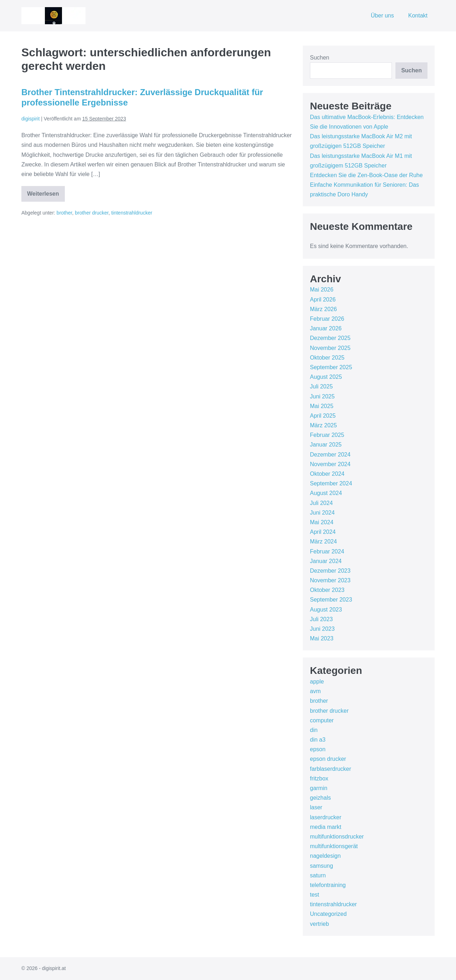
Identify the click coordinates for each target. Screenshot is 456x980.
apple (317, 682)
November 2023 (330, 580)
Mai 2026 (322, 290)
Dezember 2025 (330, 338)
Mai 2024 (322, 522)
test (315, 895)
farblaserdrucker (331, 769)
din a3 (318, 740)
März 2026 (323, 309)
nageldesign (325, 856)
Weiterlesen (46, 196)
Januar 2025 (326, 445)
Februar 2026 (327, 319)
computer (322, 720)
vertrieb (319, 924)
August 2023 (326, 610)
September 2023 (331, 600)
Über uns (382, 16)
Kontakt (418, 16)
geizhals (320, 798)
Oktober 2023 (327, 590)
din (314, 730)
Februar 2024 (327, 551)
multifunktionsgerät (334, 846)
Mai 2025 (322, 406)
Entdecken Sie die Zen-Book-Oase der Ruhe (366, 175)
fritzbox (319, 778)
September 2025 (331, 367)
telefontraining (328, 885)
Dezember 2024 (330, 455)
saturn (318, 875)
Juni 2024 (322, 513)
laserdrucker (326, 817)
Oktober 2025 (327, 358)
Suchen (320, 58)
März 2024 (323, 541)
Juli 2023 (321, 619)
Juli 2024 (321, 503)
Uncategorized (328, 914)
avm (315, 691)
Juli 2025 (321, 386)
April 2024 (323, 532)
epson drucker (328, 759)
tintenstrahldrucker (132, 213)
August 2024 (326, 493)
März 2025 (323, 425)
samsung (322, 866)
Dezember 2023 (330, 571)
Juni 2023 (322, 629)
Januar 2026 (326, 328)
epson (318, 749)
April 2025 (323, 416)
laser (316, 807)
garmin (319, 788)
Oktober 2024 (327, 474)
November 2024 (330, 464)
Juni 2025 (322, 396)
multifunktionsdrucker (337, 837)
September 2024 (331, 483)
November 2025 (330, 348)
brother (64, 213)
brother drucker (92, 213)
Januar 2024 (326, 561)
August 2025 (326, 377)
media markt (326, 827)
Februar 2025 (327, 435)
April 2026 (323, 300)
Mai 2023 (322, 638)
